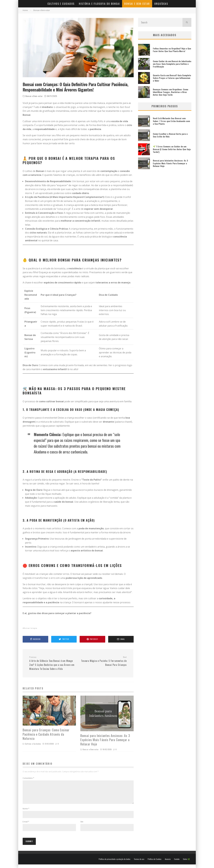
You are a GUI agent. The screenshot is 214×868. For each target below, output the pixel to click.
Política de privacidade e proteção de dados (115, 863)
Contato (177, 863)
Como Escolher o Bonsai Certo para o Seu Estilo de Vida (170, 135)
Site (82, 825)
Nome (26, 812)
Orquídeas (161, 4)
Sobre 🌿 (186, 863)
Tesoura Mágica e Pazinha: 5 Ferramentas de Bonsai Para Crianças (103, 661)
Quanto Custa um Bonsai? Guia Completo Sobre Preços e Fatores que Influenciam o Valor (172, 78)
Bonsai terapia (30, 628)
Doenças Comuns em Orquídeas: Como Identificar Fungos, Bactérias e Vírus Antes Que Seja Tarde (171, 92)
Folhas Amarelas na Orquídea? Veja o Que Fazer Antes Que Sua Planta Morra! (172, 50)
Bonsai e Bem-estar (137, 4)
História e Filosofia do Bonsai (99, 4)
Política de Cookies (155, 863)
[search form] (160, 22)
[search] (187, 22)
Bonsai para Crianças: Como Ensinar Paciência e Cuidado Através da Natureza (46, 734)
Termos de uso (139, 863)
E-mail (26, 825)
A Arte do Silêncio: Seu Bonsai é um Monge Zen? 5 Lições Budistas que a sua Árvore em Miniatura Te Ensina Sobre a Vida (53, 663)
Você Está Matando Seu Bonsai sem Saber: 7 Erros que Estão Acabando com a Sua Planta (171, 121)
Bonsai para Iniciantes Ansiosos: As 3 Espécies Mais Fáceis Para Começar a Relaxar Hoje (105, 740)
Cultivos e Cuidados (61, 4)
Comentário (28, 778)
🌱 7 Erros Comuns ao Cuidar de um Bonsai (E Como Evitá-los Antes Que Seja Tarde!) (172, 149)
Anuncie (168, 863)
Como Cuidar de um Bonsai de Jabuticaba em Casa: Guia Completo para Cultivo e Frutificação (172, 64)
